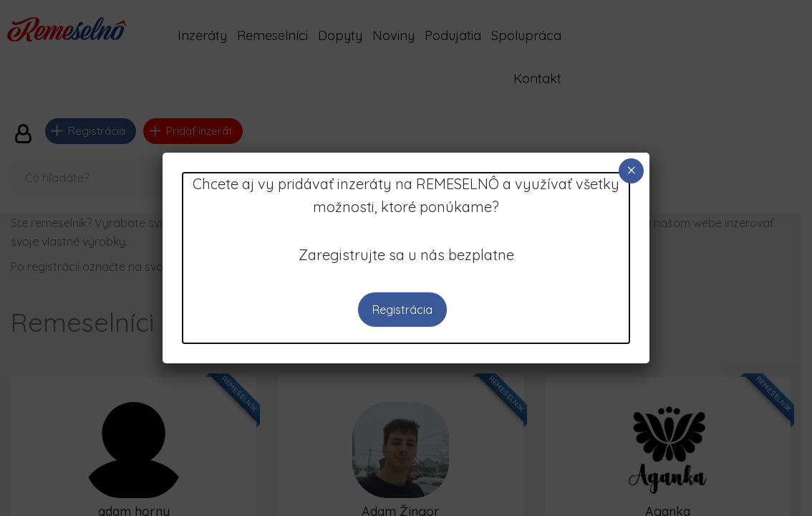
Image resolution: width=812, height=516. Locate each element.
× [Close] (632, 170)
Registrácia (402, 310)
